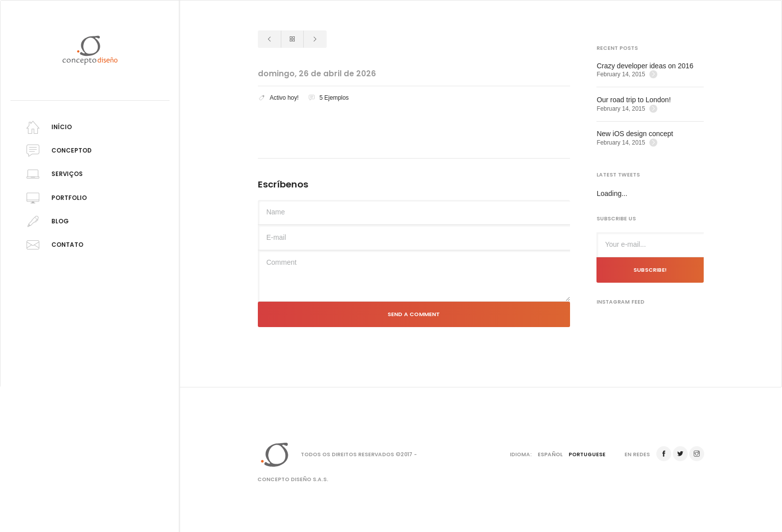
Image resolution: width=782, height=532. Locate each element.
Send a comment (414, 314)
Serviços (53, 174)
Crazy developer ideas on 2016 (645, 66)
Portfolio (55, 198)
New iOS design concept (635, 134)
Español (550, 454)
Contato (53, 245)
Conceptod (57, 151)
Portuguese (587, 454)
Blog (46, 222)
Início (47, 127)
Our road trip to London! (634, 100)
